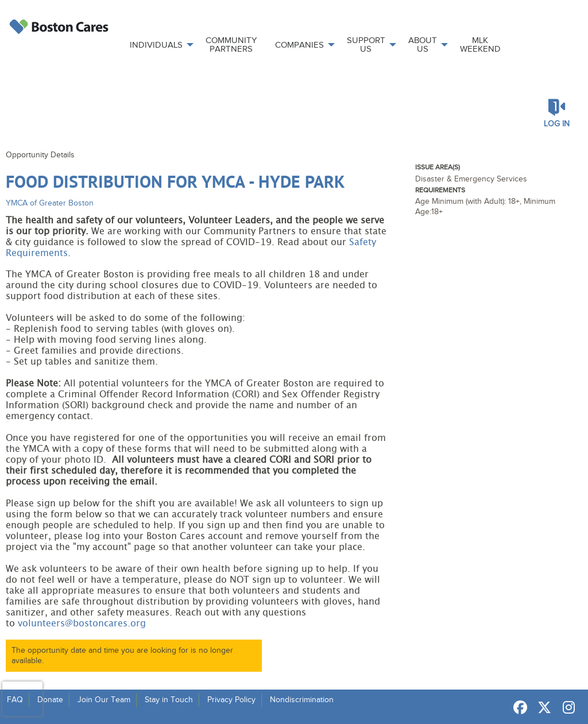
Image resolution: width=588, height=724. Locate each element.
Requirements (440, 190)
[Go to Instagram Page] (567, 707)
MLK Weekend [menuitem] (480, 44)
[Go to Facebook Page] (519, 707)
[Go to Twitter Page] (543, 707)
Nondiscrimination (302, 700)
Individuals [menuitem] (156, 45)
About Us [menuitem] (423, 44)
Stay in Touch (169, 700)
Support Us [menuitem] (366, 44)
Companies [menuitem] (299, 45)
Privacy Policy (231, 700)
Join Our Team (104, 700)
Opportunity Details (40, 155)
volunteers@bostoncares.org (82, 624)
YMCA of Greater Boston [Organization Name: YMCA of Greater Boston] (50, 203)
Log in (557, 124)
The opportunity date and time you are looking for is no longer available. (122, 655)
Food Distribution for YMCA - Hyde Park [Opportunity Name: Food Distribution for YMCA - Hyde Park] (175, 181)
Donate (50, 700)
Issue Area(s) (438, 167)
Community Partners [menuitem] (231, 44)
